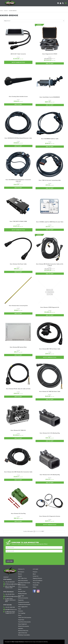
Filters (20, 615)
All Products (21, 572)
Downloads (36, 585)
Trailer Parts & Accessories (25, 618)
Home (1, 11)
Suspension (21, 600)
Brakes (6, 11)
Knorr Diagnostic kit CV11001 (50, 54)
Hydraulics (21, 628)
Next (43, 531)
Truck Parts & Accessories (24, 622)
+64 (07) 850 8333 (10, 582)
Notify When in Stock (18, 62)
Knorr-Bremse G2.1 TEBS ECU (18, 430)
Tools (19, 609)
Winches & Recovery (23, 631)
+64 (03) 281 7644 (10, 594)
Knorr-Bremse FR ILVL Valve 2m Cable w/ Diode (18, 389)
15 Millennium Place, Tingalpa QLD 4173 (10, 612)
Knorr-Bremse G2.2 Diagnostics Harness (50, 516)
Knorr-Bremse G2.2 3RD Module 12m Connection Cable (18, 472)
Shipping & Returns (37, 578)
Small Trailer (21, 596)
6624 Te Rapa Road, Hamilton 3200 (10, 587)
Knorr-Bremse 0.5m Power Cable (18, 264)
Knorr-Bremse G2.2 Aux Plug (18, 513)
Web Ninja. (46, 642)
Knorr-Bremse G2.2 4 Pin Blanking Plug (50, 475)
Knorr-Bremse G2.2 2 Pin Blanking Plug (50, 433)
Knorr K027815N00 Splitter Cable (50, 139)
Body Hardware (22, 585)
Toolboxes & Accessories (24, 604)
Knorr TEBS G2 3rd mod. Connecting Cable (50, 180)
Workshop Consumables (24, 635)
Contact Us (36, 576)
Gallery (35, 587)
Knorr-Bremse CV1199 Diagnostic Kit (50, 307)
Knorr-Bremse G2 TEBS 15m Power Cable (50, 391)
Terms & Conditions (38, 581)
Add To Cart (50, 63)
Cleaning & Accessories (24, 602)
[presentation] (17, 556)
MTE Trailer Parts (22, 578)
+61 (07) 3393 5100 (10, 607)
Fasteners (21, 611)
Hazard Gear (21, 620)
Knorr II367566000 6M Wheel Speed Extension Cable (18, 138)
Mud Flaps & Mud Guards (24, 583)
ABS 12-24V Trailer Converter (18, 54)
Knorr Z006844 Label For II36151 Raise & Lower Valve (50, 222)
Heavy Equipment (23, 624)
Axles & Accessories (23, 581)
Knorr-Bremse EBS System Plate (18, 347)
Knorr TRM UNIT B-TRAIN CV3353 (18, 221)
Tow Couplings (22, 613)
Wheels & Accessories (23, 626)
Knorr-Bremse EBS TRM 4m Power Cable (50, 349)
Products (35, 572)
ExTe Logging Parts (23, 607)
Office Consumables (23, 587)
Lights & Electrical (23, 633)
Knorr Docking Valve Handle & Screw (18, 97)
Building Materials (22, 594)
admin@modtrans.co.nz (11, 609)
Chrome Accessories (23, 598)
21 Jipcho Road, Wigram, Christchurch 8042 (10, 600)
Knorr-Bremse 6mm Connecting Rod (18, 306)
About (34, 574)
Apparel (20, 576)
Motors (20, 574)
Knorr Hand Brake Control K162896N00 (50, 97)
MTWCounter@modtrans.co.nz (11, 584)
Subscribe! (10, 561)
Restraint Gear (22, 591)
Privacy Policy (36, 583)
